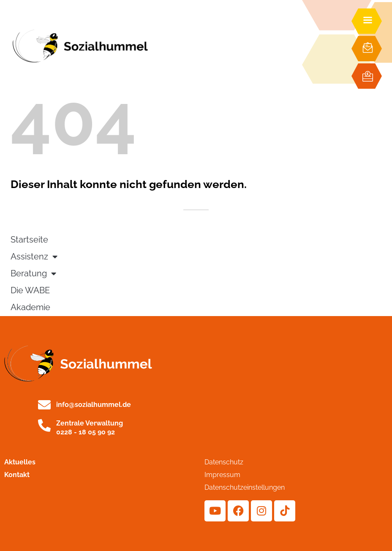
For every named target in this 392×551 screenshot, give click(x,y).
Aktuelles (20, 462)
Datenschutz (224, 462)
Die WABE (30, 291)
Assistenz (34, 257)
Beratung (33, 274)
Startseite (29, 240)
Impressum (222, 475)
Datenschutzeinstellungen (245, 487)
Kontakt (17, 475)
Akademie (30, 307)
